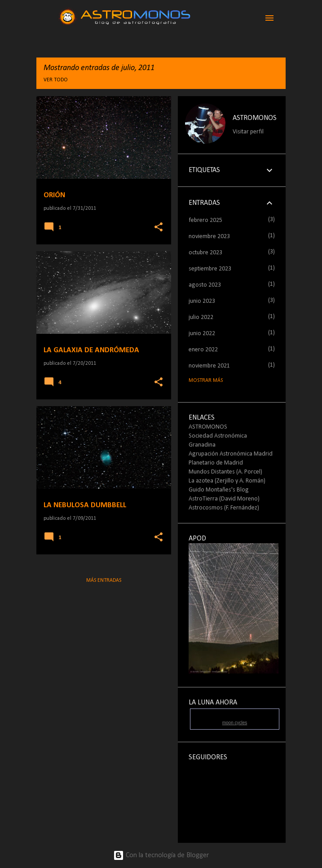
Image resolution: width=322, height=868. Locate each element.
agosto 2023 (205, 285)
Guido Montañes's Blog (219, 490)
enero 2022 (203, 350)
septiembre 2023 (210, 269)
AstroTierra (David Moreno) (224, 499)
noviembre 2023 (209, 237)
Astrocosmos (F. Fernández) (224, 508)
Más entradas (104, 580)
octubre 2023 (205, 253)
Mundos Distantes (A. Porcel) (225, 472)
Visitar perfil (248, 132)
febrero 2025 (205, 220)
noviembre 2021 (209, 366)
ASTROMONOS (255, 118)
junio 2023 (202, 301)
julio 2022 (201, 317)
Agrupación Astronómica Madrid (231, 454)
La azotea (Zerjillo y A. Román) (227, 481)
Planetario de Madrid (216, 463)
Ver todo (56, 80)
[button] (159, 228)
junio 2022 (202, 334)
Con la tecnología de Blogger (161, 855)
